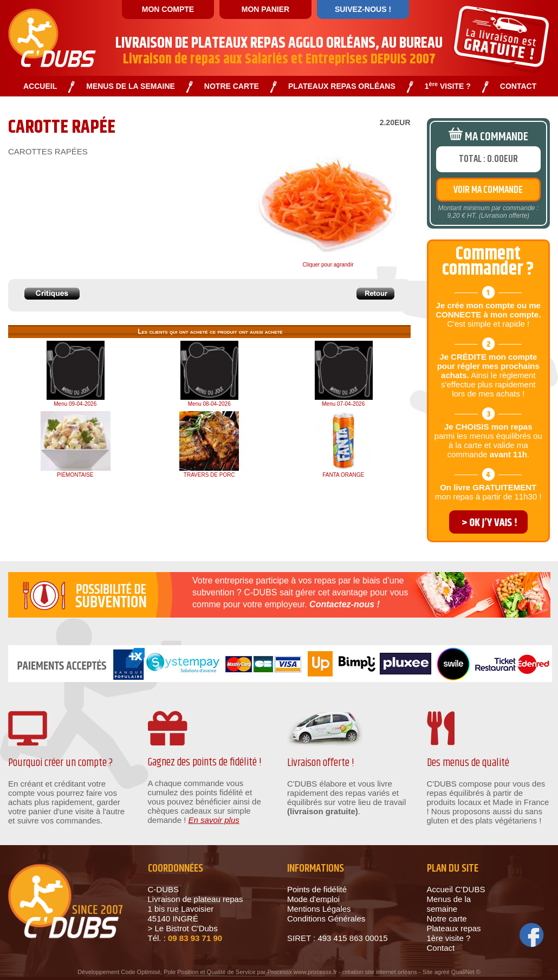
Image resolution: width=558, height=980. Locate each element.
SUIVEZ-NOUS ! (363, 9)
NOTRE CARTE (232, 86)
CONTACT (518, 86)
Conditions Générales (326, 919)
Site (428, 972)
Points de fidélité (317, 889)
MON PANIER (265, 9)
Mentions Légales (319, 909)
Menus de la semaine (449, 904)
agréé (442, 972)
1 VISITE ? (448, 86)
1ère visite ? (449, 938)
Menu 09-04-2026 (75, 404)
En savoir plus (214, 820)
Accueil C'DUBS (456, 889)
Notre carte (447, 919)
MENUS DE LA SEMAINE (131, 86)
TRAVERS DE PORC (209, 475)
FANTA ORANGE (343, 475)
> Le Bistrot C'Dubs (183, 928)
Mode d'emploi (313, 899)
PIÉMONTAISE (75, 475)
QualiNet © (466, 972)
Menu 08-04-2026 (209, 404)
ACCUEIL (40, 86)
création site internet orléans (380, 972)
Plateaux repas (454, 928)
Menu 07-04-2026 (343, 404)
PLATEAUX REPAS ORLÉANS (342, 86)
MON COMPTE (168, 9)
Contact (441, 948)
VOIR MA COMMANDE (488, 190)
